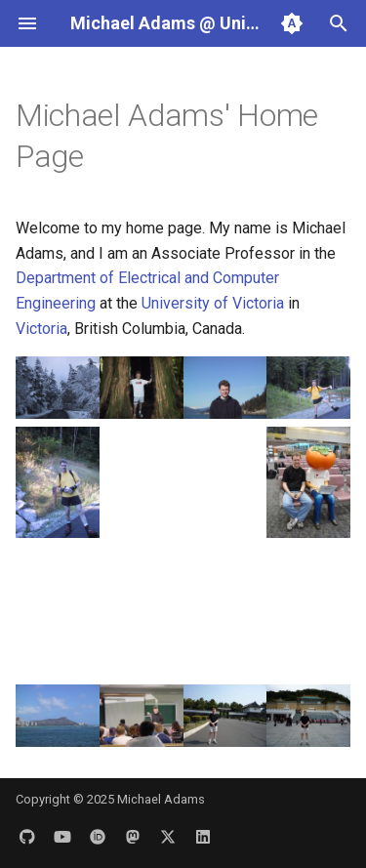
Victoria (41, 329)
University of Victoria (213, 303)
